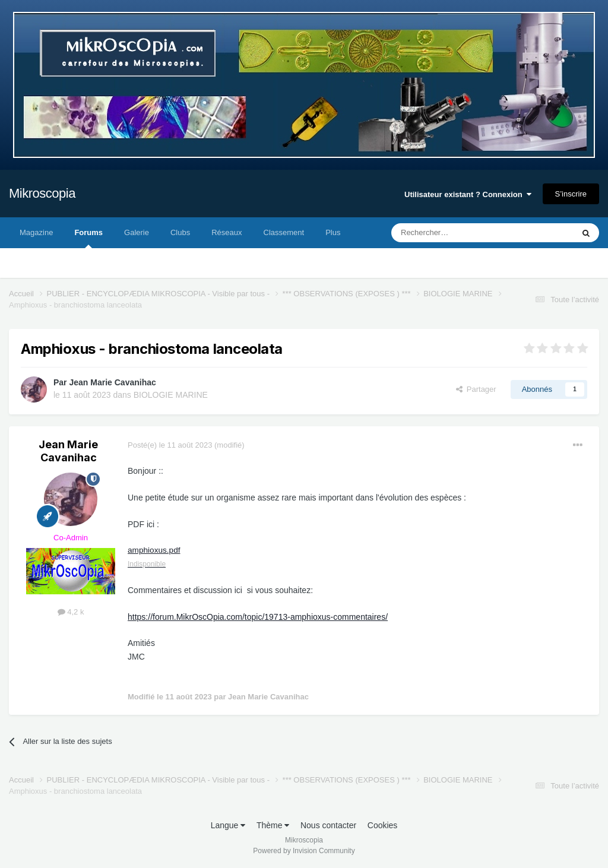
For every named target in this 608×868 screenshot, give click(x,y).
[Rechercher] (457, 233)
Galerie (137, 232)
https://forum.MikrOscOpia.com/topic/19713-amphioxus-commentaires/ (258, 617)
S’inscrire (571, 194)
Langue (228, 825)
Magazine (36, 232)
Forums (88, 238)
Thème (273, 825)
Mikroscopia (42, 193)
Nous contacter (328, 825)
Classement (284, 232)
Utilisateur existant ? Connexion (468, 194)
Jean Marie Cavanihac (112, 382)
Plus (333, 232)
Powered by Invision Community (304, 851)
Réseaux (227, 232)
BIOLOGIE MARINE (171, 395)
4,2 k (71, 612)
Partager (476, 389)
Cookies (383, 825)
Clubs (180, 232)
